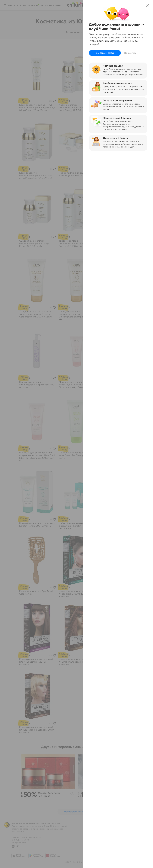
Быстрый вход (105, 53)
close (148, 5)
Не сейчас (130, 53)
